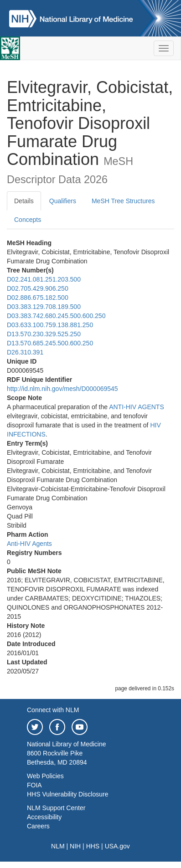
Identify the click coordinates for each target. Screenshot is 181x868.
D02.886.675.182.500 (38, 298)
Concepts (28, 220)
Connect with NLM (53, 710)
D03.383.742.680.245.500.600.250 (56, 316)
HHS (93, 846)
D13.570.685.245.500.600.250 (50, 343)
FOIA (34, 785)
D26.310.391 (25, 352)
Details (24, 201)
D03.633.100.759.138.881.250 (50, 325)
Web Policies (45, 776)
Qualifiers (63, 201)
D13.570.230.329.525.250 (44, 334)
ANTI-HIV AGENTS (137, 407)
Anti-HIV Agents (29, 544)
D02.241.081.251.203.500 (44, 279)
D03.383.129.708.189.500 (44, 307)
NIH (75, 846)
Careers (38, 826)
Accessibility (44, 817)
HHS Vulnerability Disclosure (67, 794)
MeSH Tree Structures (123, 201)
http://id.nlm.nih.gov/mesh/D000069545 (62, 389)
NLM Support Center (56, 808)
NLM (58, 846)
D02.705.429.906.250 (38, 288)
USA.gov (117, 846)
